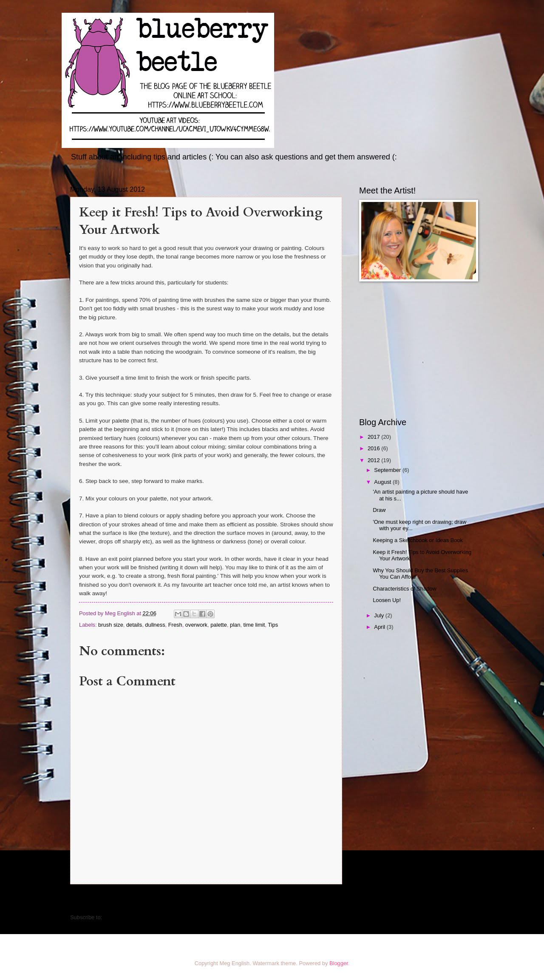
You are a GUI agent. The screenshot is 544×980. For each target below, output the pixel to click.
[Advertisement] (412, 349)
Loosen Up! (387, 600)
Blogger (339, 963)
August (383, 482)
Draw (379, 510)
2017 (374, 437)
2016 (374, 448)
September (388, 470)
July (380, 615)
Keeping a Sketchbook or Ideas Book (418, 540)
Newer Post (90, 900)
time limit (254, 625)
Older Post (324, 900)
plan (235, 625)
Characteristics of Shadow (405, 589)
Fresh (175, 625)
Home (208, 900)
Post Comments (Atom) (132, 917)
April (380, 627)
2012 (374, 460)
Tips (273, 625)
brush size (111, 625)
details (134, 625)
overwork (196, 625)
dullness (155, 625)
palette (219, 625)
